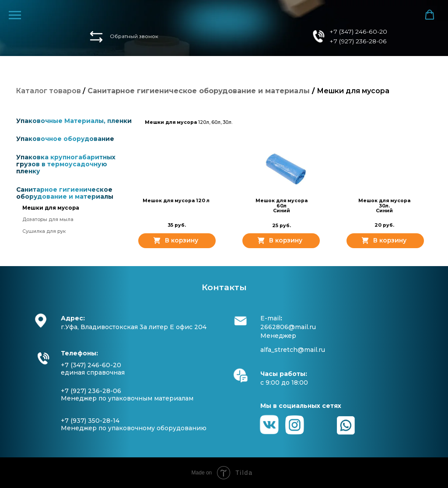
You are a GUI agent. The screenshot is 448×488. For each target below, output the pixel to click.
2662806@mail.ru (288, 327)
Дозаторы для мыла (48, 219)
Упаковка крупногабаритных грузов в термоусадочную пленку (66, 164)
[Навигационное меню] (15, 15)
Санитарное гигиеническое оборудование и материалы (65, 193)
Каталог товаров (48, 91)
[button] (96, 37)
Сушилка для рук (44, 231)
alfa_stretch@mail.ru (293, 350)
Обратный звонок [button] (134, 36)
